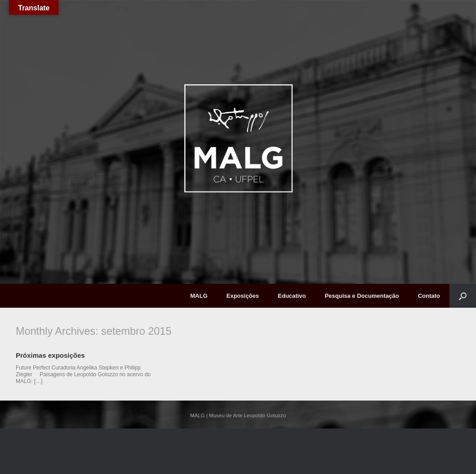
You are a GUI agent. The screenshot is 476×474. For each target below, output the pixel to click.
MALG (199, 296)
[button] (463, 296)
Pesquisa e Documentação (362, 296)
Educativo (292, 296)
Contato (429, 296)
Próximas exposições (50, 355)
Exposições (243, 296)
